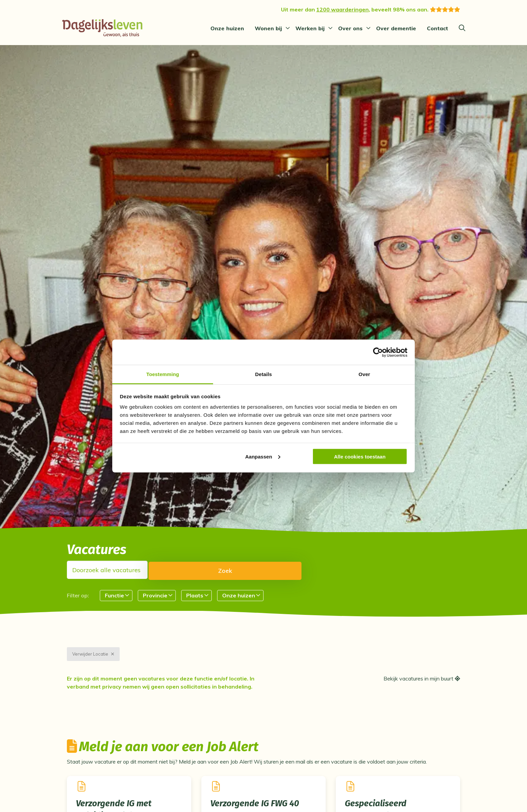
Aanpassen (263, 456)
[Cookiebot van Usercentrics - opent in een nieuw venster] (378, 352)
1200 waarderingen (342, 9)
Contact (437, 28)
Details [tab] (263, 374)
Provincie (155, 595)
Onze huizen (227, 28)
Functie (114, 595)
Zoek (246, 570)
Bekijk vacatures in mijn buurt (422, 686)
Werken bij (310, 28)
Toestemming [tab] (163, 374)
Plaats (195, 595)
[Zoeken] (462, 28)
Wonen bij (268, 28)
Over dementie (396, 28)
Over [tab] (364, 374)
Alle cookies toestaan (360, 456)
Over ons (350, 28)
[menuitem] (227, 28)
